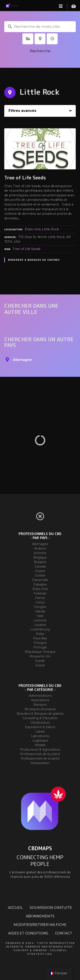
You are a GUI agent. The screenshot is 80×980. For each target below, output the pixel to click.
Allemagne (40, 544)
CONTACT (64, 933)
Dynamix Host (61, 947)
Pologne (40, 643)
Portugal (40, 647)
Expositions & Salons (40, 727)
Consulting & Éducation (40, 718)
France (40, 598)
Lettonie (40, 620)
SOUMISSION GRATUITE (51, 908)
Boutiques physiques (40, 709)
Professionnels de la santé (40, 758)
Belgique (40, 557)
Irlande (40, 611)
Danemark (40, 580)
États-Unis (33, 229)
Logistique (40, 741)
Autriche (40, 553)
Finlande (40, 593)
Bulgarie (40, 562)
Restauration (40, 763)
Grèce (40, 602)
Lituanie (40, 625)
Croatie (40, 575)
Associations (40, 700)
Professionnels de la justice (40, 754)
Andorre (40, 548)
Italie (40, 616)
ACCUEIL (15, 908)
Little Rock (50, 229)
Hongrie (40, 607)
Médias (40, 745)
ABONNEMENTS (40, 916)
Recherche (40, 51)
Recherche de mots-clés (10, 27)
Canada (40, 566)
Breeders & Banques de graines (34, 260)
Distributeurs (40, 723)
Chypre (40, 571)
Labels (40, 732)
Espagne (40, 584)
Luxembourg (40, 629)
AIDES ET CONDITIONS (28, 933)
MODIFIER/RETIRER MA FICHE (40, 925)
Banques (40, 705)
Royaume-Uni (40, 656)
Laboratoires (40, 736)
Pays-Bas (40, 638)
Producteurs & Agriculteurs (40, 749)
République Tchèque (40, 652)
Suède (40, 661)
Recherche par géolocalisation (52, 39)
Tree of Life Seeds (27, 249)
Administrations (40, 696)
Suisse (40, 665)
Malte (40, 634)
